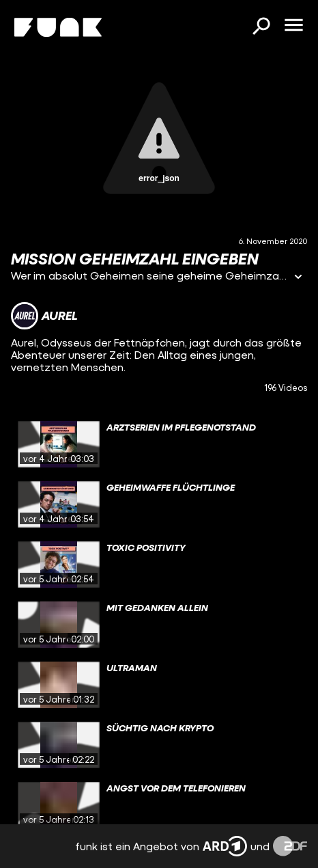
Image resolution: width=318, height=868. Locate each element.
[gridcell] (159, 444)
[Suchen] (261, 27)
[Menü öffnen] (293, 26)
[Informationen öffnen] (298, 278)
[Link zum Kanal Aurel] (44, 316)
